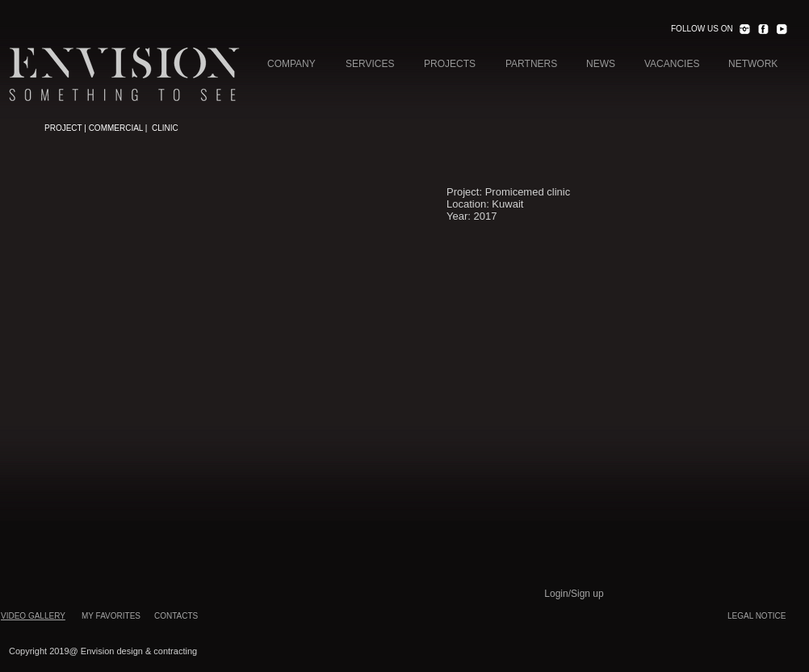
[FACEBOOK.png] (763, 29)
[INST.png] (744, 29)
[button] (221, 151)
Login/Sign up (574, 594)
